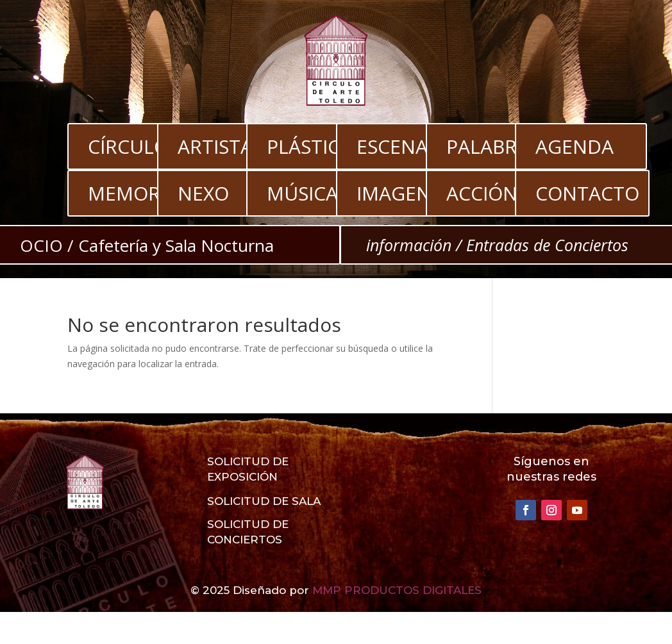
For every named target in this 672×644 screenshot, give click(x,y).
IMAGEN (394, 193)
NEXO (203, 193)
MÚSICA (302, 193)
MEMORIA (133, 193)
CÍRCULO (128, 146)
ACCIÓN (482, 193)
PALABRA (488, 146)
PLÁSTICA (309, 146)
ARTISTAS (220, 146)
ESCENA (392, 146)
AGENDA (575, 146)
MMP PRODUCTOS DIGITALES (397, 590)
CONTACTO (587, 193)
